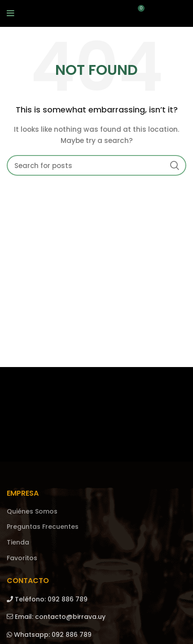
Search (174, 165)
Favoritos (22, 558)
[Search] (96, 165)
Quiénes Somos (32, 512)
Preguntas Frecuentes (43, 527)
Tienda (18, 542)
